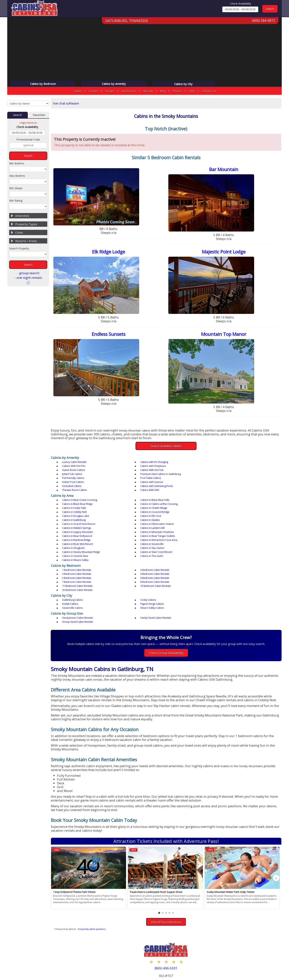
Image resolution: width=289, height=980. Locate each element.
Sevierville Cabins (146, 569)
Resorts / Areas (26, 241)
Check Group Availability (167, 610)
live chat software (67, 103)
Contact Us (209, 91)
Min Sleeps (16, 188)
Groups (110, 91)
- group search (28, 273)
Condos (93, 91)
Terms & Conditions (264, 965)
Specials (148, 91)
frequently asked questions (93, 886)
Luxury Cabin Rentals (75, 463)
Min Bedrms (17, 164)
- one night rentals (28, 278)
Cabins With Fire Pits (220, 463)
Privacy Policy (234, 965)
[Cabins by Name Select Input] (28, 103)
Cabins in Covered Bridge (151, 501)
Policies (177, 91)
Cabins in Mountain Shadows (225, 513)
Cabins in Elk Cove (74, 505)
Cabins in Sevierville (220, 521)
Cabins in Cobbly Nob (76, 501)
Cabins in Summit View (149, 529)
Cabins (78, 91)
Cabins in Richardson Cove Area (82, 521)
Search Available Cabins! (167, 447)
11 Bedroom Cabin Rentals (224, 551)
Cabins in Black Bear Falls (151, 493)
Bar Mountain (224, 170)
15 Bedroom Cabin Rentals (79, 555)
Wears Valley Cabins (220, 569)
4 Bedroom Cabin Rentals (78, 547)
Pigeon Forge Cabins (75, 569)
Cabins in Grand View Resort (80, 509)
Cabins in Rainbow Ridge (223, 517)
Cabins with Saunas (220, 475)
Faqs (192, 91)
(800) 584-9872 (263, 21)
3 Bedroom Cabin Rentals (223, 543)
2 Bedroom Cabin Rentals (151, 543)
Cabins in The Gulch (220, 529)
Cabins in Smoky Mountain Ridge (227, 525)
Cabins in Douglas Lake (222, 501)
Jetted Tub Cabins (73, 471)
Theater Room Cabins (221, 479)
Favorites (39, 115)
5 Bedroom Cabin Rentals (151, 547)
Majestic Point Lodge (224, 252)
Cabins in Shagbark (75, 525)
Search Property (19, 249)
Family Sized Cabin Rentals (151, 579)
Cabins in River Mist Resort (151, 521)
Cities (19, 233)
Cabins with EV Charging (150, 463)
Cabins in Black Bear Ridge (224, 493)
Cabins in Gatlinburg (148, 505)
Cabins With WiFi (73, 483)
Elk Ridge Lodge (110, 252)
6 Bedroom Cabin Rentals (223, 547)
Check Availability (241, 4)
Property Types (26, 224)
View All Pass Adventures (167, 879)
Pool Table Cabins (74, 475)
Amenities (22, 216)
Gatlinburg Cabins (74, 565)
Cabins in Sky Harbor (148, 525)
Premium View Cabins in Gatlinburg (156, 471)
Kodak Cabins (216, 565)
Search (18, 115)
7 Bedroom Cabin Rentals (78, 551)
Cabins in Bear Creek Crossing (81, 493)
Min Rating (16, 201)
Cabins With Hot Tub (220, 467)
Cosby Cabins (144, 565)
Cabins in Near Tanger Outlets (153, 517)
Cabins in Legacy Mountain (151, 513)
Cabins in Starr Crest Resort (79, 529)
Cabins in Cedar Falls (148, 497)
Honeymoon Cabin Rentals (79, 579)
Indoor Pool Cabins (147, 475)
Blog (163, 91)
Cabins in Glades (218, 505)
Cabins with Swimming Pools (152, 479)
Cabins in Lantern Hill (75, 513)
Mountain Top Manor (224, 335)
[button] (160, 870)
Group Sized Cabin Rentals (224, 579)
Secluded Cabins (73, 479)
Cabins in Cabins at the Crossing (82, 497)
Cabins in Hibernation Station (153, 509)
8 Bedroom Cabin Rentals (151, 551)
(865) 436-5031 (167, 926)
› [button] (276, 835)
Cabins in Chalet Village (222, 497)
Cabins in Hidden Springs (223, 509)
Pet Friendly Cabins (219, 471)
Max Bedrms (17, 176)
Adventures (129, 91)
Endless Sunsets (110, 335)
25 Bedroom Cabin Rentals (151, 555)
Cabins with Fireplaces (76, 467)
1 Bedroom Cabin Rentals (78, 543)
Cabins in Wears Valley (77, 533)
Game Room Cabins (147, 467)
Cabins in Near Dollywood (78, 517)
